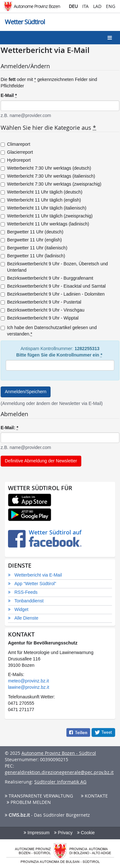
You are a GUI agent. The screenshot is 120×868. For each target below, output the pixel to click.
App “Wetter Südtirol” (35, 584)
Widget (21, 609)
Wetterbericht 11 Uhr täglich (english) (41, 200)
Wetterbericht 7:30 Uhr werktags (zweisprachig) (51, 184)
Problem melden (29, 802)
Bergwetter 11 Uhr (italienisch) (34, 248)
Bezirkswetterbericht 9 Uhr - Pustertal (41, 302)
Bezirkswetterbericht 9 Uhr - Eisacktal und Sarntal (53, 286)
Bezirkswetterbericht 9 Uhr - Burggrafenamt (47, 278)
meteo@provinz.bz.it (28, 681)
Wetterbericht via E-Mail (38, 575)
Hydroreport (16, 160)
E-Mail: (9, 428)
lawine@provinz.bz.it (29, 687)
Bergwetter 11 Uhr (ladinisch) (33, 256)
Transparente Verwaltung (39, 796)
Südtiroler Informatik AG (60, 782)
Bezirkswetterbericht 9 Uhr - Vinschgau (43, 310)
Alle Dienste (26, 618)
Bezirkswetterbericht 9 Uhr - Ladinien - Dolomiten (53, 294)
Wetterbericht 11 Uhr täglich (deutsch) (42, 192)
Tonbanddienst (29, 601)
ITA (85, 6)
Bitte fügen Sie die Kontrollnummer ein (59, 355)
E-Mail (9, 96)
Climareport (15, 144)
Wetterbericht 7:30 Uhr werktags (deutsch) (46, 168)
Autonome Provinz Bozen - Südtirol (59, 753)
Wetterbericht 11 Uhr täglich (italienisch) (44, 208)
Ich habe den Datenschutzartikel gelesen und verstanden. (49, 331)
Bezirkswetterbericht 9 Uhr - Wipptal (40, 318)
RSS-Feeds (26, 592)
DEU (73, 6)
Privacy (63, 833)
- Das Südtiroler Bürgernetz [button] (47, 815)
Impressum (37, 833)
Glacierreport (17, 152)
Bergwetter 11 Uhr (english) (31, 240)
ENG (111, 6)
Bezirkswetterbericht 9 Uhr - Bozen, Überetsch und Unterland (54, 267)
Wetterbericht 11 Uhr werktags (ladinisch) (45, 224)
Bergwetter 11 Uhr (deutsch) (32, 232)
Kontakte (94, 796)
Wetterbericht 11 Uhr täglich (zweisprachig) (47, 216)
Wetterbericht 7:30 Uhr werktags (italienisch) (48, 176)
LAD (97, 6)
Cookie (86, 833)
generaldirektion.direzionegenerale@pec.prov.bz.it (59, 772)
